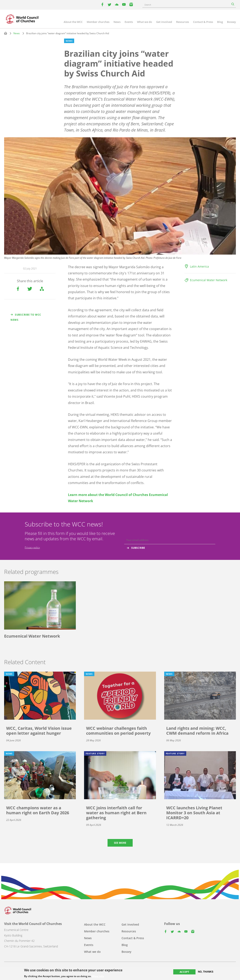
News (117, 22)
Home (6, 33)
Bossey (231, 22)
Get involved (164, 22)
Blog (220, 22)
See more (120, 843)
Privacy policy (32, 547)
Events (129, 22)
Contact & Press (203, 22)
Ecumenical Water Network (209, 280)
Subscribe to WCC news (26, 317)
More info (98, 976)
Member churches (98, 22)
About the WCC (73, 22)
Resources (183, 22)
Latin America (199, 266)
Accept (184, 972)
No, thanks (206, 972)
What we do (145, 22)
